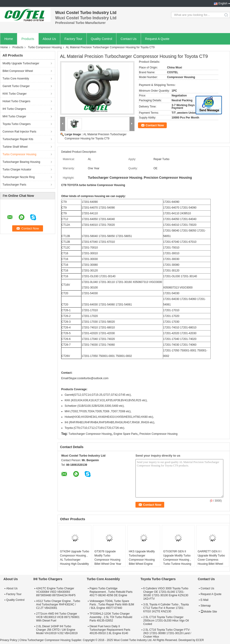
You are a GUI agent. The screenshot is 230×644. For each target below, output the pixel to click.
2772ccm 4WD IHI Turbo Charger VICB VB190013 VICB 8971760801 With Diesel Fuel (58, 617)
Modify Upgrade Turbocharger (21, 63)
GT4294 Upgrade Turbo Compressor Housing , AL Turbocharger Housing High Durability (75, 558)
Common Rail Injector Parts (19, 132)
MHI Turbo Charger (14, 116)
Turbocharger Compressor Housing (90, 434)
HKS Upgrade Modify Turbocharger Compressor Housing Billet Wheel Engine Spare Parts (142, 560)
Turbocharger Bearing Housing (21, 162)
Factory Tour (73, 39)
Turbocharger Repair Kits (18, 139)
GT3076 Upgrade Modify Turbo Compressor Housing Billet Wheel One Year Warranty (108, 560)
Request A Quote (157, 39)
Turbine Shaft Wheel (15, 147)
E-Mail (204, 600)
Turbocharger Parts (14, 185)
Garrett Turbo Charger (16, 86)
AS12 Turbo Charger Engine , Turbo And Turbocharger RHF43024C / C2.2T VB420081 (58, 604)
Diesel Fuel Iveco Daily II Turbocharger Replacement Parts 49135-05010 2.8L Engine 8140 (110, 630)
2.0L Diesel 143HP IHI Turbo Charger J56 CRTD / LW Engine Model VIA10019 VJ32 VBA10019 (57, 630)
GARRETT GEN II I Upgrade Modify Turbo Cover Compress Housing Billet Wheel (211, 558)
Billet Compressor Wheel (18, 71)
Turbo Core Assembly (16, 79)
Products (28, 39)
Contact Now (155, 125)
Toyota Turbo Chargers (17, 124)
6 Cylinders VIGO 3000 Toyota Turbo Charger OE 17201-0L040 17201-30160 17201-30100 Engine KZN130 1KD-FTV (166, 594)
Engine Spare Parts (126, 434)
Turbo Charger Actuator (17, 169)
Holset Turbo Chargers (16, 101)
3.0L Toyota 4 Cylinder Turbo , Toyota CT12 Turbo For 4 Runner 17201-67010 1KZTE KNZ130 (166, 608)
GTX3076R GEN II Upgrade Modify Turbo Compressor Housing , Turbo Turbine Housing (177, 558)
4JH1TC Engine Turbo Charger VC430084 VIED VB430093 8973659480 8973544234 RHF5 (56, 592)
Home (9, 39)
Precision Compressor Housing (158, 434)
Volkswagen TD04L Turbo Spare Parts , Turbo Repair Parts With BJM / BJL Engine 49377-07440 (112, 604)
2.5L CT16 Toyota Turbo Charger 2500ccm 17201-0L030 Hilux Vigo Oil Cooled (166, 621)
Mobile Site (209, 612)
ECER (200, 640)
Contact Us (128, 39)
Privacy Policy (9, 640)
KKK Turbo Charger (15, 94)
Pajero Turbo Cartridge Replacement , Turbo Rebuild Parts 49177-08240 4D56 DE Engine (111, 592)
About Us (49, 39)
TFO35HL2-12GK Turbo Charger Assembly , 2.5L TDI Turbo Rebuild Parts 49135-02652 (111, 617)
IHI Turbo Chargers (14, 109)
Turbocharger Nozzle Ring (19, 177)
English (223, 3)
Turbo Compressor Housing (45, 47)
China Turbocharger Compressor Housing (45, 640)
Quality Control (102, 39)
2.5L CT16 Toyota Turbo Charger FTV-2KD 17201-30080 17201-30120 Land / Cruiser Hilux (167, 633)
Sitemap (206, 606)
